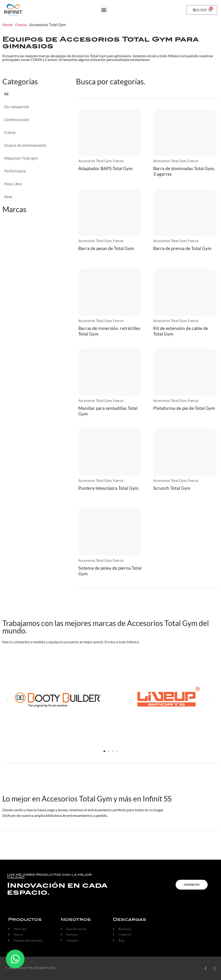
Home (7, 25)
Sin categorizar (17, 107)
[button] (104, 10)
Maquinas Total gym (21, 158)
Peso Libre (13, 184)
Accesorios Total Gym (95, 161)
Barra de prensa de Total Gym (182, 248)
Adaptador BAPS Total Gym (105, 168)
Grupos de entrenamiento (25, 145)
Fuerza (21, 25)
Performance (15, 171)
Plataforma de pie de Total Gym (184, 408)
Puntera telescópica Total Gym (108, 488)
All (6, 94)
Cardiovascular (17, 120)
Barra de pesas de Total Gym (106, 248)
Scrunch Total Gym (172, 488)
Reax (8, 197)
